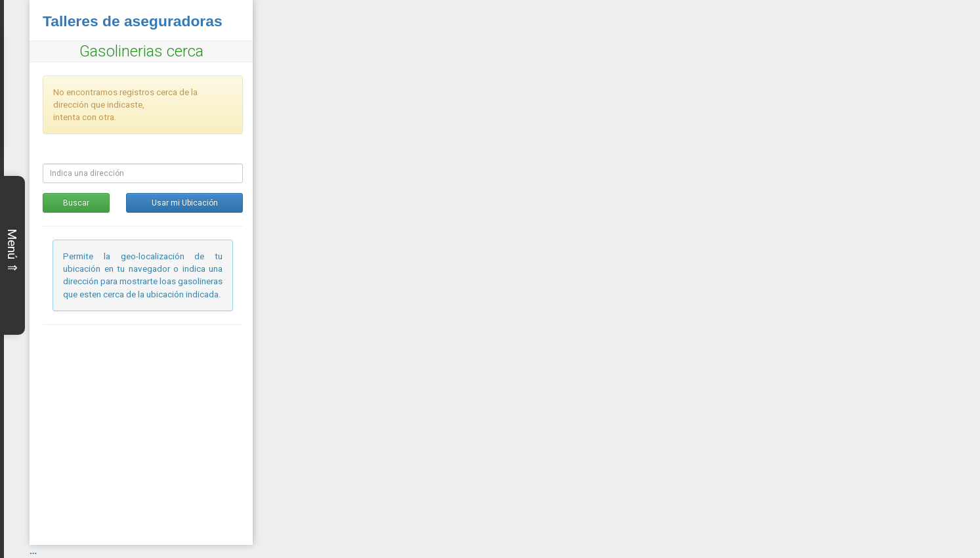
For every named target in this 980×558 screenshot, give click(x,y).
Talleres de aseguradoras (133, 21)
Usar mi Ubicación (185, 203)
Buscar (76, 203)
